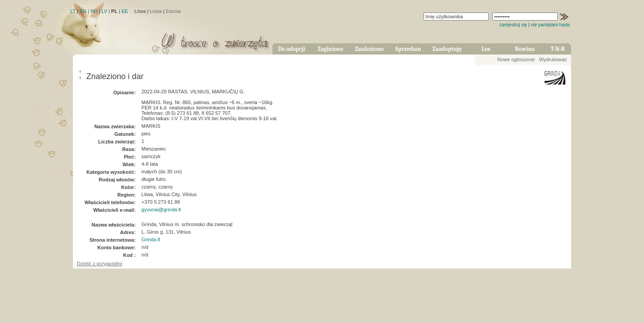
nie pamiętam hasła (550, 25)
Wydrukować (553, 59)
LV (104, 11)
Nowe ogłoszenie (516, 59)
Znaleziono (369, 49)
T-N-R (558, 49)
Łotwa (156, 11)
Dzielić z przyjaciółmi (100, 264)
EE (125, 11)
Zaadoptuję (447, 49)
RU (94, 11)
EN (83, 11)
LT (73, 11)
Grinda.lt (151, 239)
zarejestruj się (513, 25)
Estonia (173, 11)
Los (486, 49)
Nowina (525, 49)
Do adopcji (292, 49)
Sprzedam (408, 49)
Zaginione (330, 49)
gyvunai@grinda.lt (161, 210)
